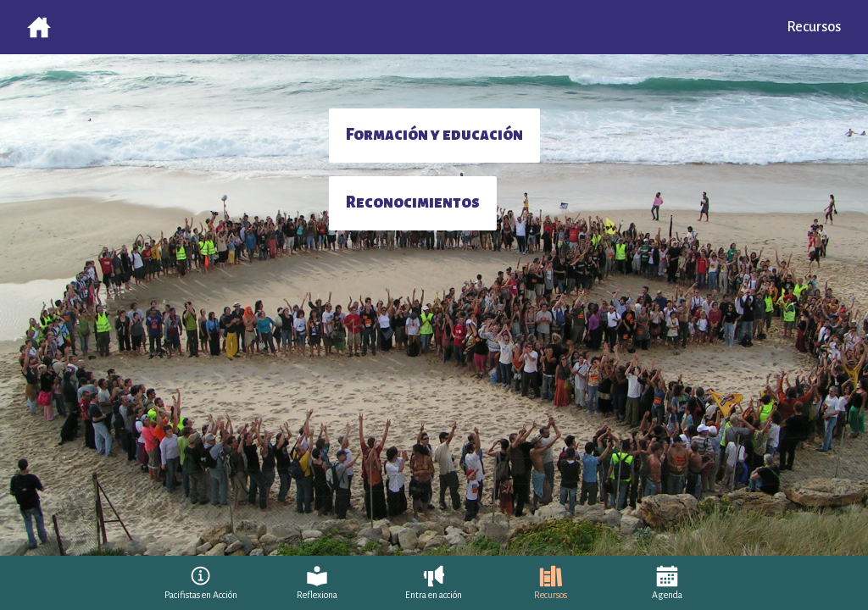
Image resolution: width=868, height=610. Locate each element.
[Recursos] (551, 583)
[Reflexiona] (317, 583)
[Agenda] (667, 583)
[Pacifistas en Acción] (201, 583)
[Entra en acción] (434, 583)
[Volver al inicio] (39, 27)
